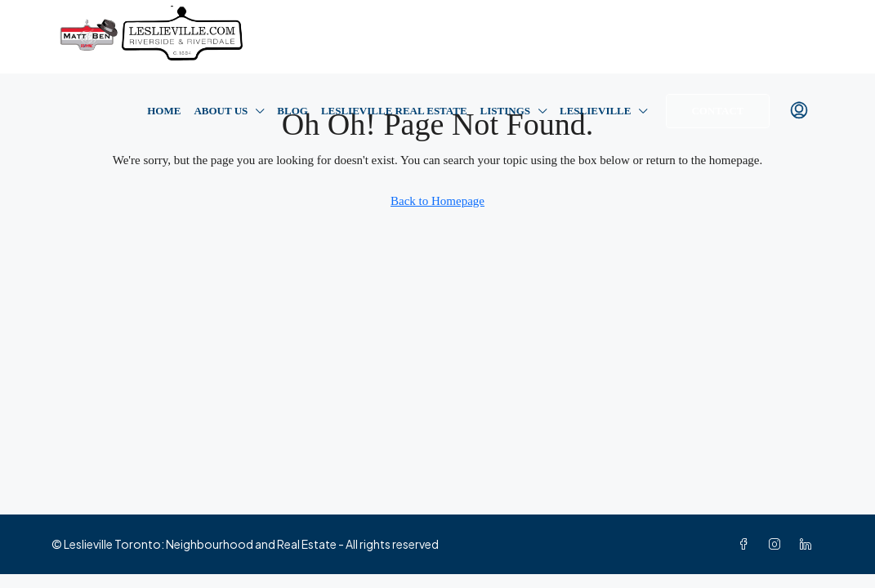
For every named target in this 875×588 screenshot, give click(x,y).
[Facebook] (747, 544)
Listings (505, 111)
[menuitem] (799, 111)
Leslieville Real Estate (394, 111)
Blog (292, 111)
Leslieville (595, 111)
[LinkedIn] (809, 544)
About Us (221, 111)
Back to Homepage (437, 201)
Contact (717, 111)
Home (164, 111)
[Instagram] (778, 544)
